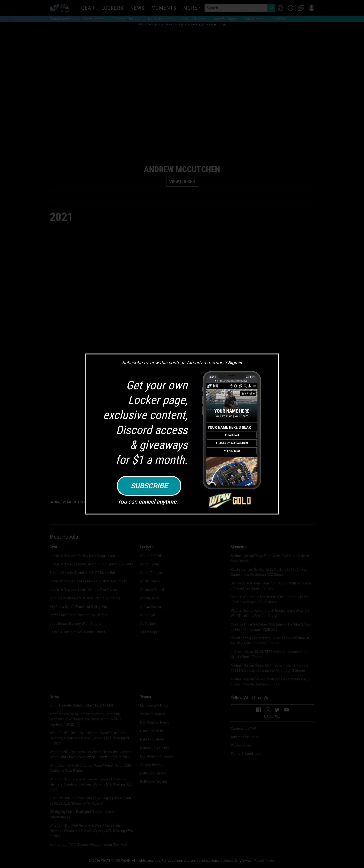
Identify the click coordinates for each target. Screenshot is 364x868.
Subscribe (149, 486)
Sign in (235, 363)
